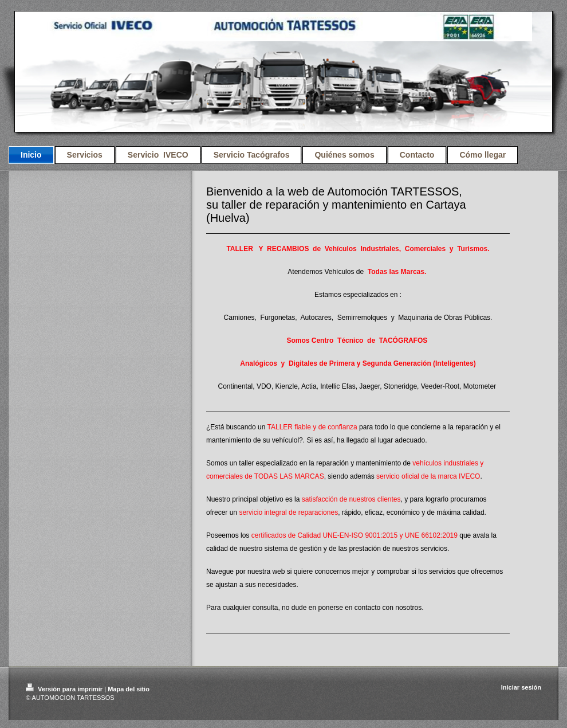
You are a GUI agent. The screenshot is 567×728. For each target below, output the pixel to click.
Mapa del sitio (129, 689)
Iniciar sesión (521, 687)
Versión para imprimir (65, 689)
